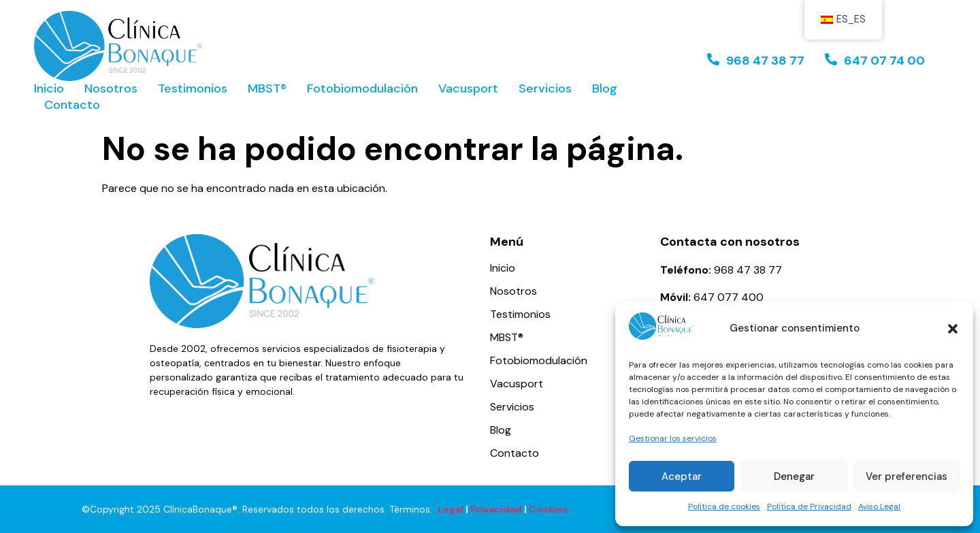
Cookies (549, 509)
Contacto (72, 105)
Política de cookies (724, 506)
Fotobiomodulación (362, 89)
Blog (605, 89)
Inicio (49, 89)
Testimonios (193, 89)
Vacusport (468, 89)
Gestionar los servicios (673, 438)
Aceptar (682, 477)
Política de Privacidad (809, 506)
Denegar (794, 477)
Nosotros (111, 89)
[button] (953, 329)
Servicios (545, 89)
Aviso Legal (879, 506)
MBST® (267, 89)
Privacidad (496, 509)
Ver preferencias (906, 477)
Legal (451, 509)
